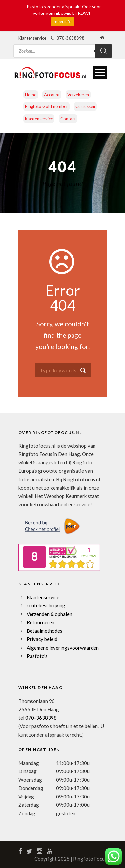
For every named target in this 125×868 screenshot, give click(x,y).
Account (52, 95)
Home (31, 95)
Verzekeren (78, 95)
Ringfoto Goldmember (46, 106)
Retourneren (41, 622)
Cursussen (85, 106)
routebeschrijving (46, 605)
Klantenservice (39, 119)
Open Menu (100, 72)
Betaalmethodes (44, 631)
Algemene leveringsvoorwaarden (63, 648)
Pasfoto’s (37, 656)
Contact (68, 119)
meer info (62, 22)
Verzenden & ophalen (49, 614)
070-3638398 (41, 718)
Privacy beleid (42, 639)
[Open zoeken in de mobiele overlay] (63, 47)
